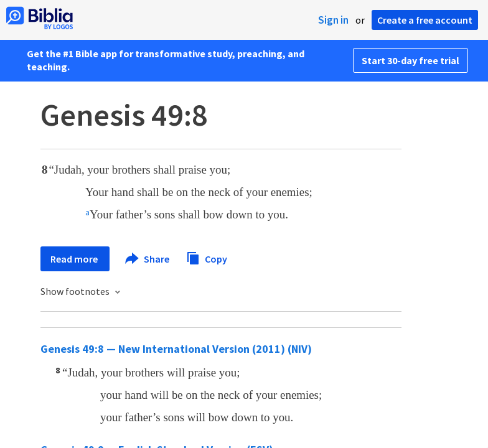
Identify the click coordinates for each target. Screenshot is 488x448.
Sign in (333, 20)
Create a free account (425, 20)
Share (148, 259)
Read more (75, 259)
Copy (207, 257)
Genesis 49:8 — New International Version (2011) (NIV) (176, 349)
